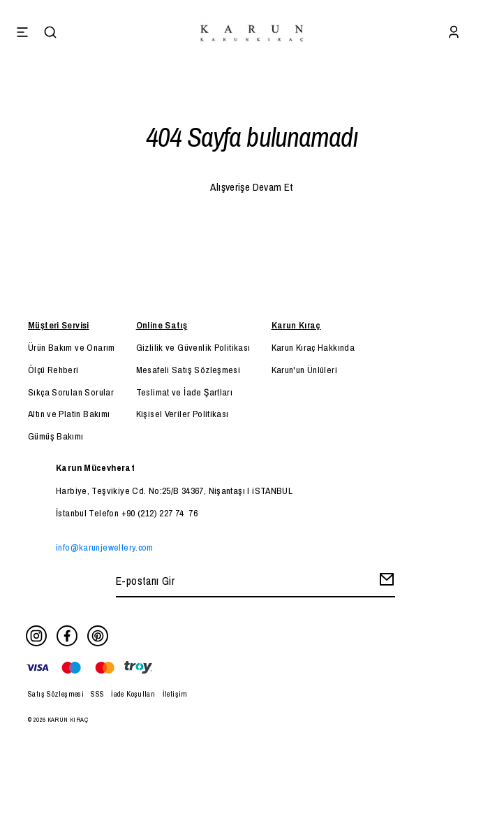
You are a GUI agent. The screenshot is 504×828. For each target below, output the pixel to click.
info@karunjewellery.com (105, 547)
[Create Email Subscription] (385, 582)
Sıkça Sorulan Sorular (71, 392)
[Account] (454, 34)
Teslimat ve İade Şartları (185, 392)
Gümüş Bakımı (56, 436)
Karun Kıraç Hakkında (313, 347)
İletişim (175, 694)
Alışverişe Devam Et (252, 187)
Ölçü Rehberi (53, 370)
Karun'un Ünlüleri (305, 370)
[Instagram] (36, 636)
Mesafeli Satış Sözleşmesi (188, 370)
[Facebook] (67, 636)
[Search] (50, 34)
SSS (97, 694)
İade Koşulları (133, 694)
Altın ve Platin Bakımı (69, 414)
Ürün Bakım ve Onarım (72, 347)
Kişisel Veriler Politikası (183, 414)
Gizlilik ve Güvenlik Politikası (193, 347)
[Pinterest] (98, 636)
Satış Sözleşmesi (56, 694)
